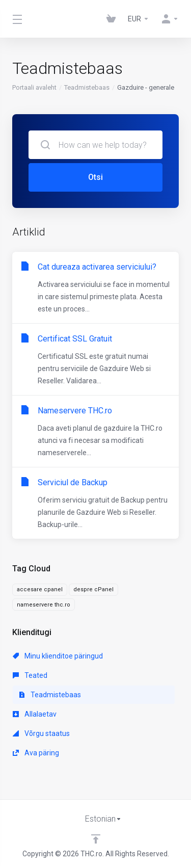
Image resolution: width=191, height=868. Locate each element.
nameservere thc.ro (44, 605)
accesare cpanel (40, 589)
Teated (30, 675)
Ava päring (36, 753)
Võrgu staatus (41, 733)
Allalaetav (35, 714)
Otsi (95, 177)
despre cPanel (93, 589)
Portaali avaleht (34, 87)
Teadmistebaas (87, 87)
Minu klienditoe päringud (58, 656)
